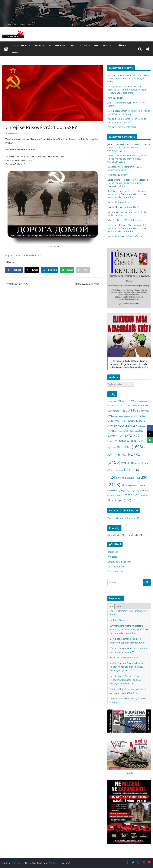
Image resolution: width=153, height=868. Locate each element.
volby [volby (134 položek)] (119, 490)
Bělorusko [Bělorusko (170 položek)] (126, 401)
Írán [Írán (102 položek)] (144, 495)
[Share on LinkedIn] (50, 270)
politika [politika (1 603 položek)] (130, 447)
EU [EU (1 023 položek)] (134, 410)
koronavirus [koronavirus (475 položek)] (127, 426)
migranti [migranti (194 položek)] (115, 436)
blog (73, 45)
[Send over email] (67, 270)
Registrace (113, 552)
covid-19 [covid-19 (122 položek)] (141, 401)
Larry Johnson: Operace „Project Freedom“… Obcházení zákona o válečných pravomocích (126, 680)
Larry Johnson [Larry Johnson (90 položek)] (121, 431)
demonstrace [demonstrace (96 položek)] (115, 405)
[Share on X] (32, 270)
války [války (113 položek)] (129, 491)
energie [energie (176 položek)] (118, 411)
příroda (122, 45)
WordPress (54, 863)
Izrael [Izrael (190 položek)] (120, 421)
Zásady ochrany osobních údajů (123, 518)
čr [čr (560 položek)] (126, 500)
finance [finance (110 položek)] (119, 416)
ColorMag (16, 863)
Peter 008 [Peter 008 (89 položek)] (142, 441)
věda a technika (89, 45)
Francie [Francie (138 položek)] (132, 416)
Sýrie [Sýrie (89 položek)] (137, 463)
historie (108, 45)
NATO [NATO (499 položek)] (132, 436)
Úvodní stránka (21, 45)
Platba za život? (115, 98)
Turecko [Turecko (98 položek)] (118, 470)
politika (40, 45)
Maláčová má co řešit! (89, 284)
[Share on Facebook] (14, 270)
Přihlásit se (113, 557)
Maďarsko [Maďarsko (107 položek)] (136, 431)
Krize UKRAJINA (57, 45)
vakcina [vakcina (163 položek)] (128, 485)
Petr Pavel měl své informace (122, 127)
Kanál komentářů (116, 567)
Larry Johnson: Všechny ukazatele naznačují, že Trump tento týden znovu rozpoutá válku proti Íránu (127, 90)
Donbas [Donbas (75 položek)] (127, 405)
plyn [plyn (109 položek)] (112, 447)
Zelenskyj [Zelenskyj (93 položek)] (118, 495)
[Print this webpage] (83, 270)
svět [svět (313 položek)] (127, 463)
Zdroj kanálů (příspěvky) (119, 562)
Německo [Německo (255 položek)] (127, 441)
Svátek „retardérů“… (16, 284)
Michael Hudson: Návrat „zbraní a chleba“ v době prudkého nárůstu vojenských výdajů (128, 78)
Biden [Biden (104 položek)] (112, 401)
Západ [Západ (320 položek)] (132, 495)
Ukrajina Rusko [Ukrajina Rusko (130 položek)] (130, 478)
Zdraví (16, 53)
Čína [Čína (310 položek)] (114, 500)
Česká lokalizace (115, 572)
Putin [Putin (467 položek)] (120, 455)
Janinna (11, 134)
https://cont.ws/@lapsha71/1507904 (23, 255)
